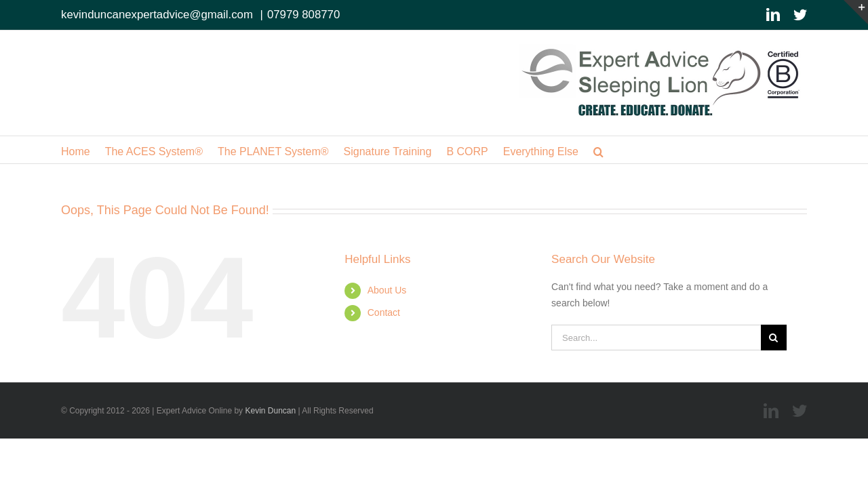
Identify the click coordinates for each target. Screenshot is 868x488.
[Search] (774, 338)
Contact (384, 312)
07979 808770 (303, 15)
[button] (672, 150)
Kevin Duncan (270, 411)
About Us (387, 290)
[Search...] (656, 338)
